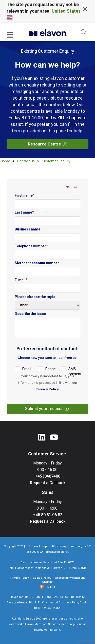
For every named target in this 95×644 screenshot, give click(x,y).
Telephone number (31, 246)
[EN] (48, 587)
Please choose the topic (35, 297)
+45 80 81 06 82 (48, 515)
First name (25, 195)
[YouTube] (54, 437)
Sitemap (48, 582)
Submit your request (49, 409)
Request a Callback (48, 483)
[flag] (43, 587)
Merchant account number (37, 263)
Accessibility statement (70, 578)
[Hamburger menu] (10, 35)
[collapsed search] (84, 33)
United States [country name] (66, 11)
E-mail (21, 280)
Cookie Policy (42, 578)
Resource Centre (49, 144)
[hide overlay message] (85, 9)
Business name (27, 229)
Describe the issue (30, 314)
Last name (24, 212)
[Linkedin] (42, 437)
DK (53, 587)
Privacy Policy (48, 389)
